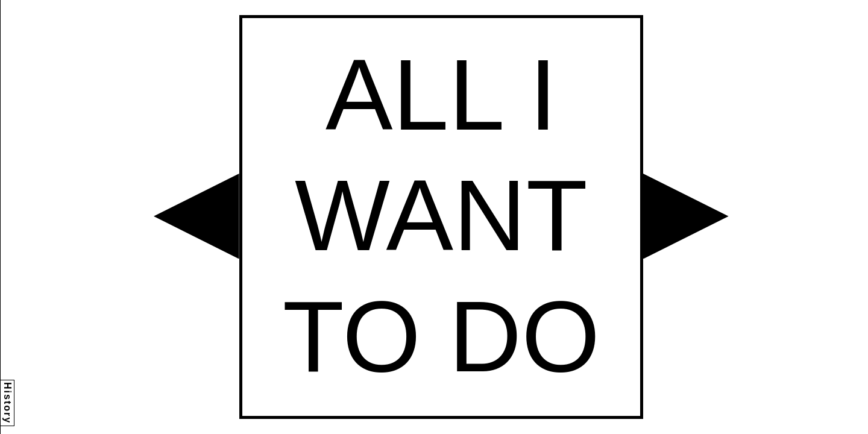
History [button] (8, 403)
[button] (197, 216)
